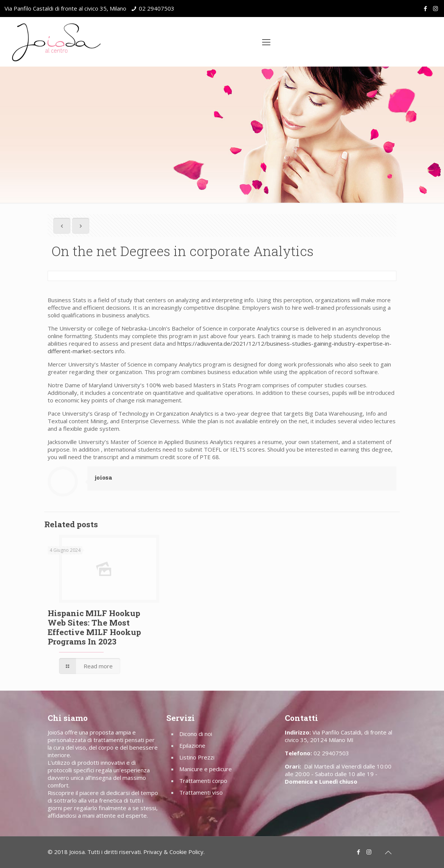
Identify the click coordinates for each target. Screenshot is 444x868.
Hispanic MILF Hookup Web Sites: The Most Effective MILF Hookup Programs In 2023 (94, 627)
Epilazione (192, 745)
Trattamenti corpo (203, 781)
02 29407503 (157, 8)
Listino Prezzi (197, 757)
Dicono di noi (196, 734)
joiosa (103, 477)
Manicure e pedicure (206, 769)
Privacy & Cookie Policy (173, 852)
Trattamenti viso (201, 792)
